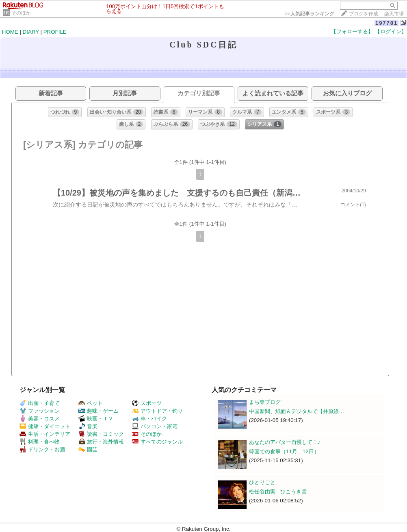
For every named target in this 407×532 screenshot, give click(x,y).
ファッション (40, 411)
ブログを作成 (364, 14)
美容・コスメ (40, 419)
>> (310, 14)
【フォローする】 (352, 31)
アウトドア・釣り (157, 411)
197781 (386, 23)
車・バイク (149, 419)
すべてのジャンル (157, 442)
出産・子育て (40, 403)
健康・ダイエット (45, 426)
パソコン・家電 (155, 426)
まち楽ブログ (265, 402)
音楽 (88, 426)
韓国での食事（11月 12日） (284, 451)
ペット (91, 403)
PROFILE (55, 32)
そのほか (21, 13)
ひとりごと (262, 482)
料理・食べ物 (40, 442)
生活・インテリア (45, 434)
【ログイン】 (391, 31)
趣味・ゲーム (99, 411)
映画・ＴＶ (96, 419)
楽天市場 (394, 14)
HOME (10, 32)
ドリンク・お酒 (42, 449)
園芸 (88, 449)
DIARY (31, 32)
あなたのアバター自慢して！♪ (285, 442)
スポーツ (147, 403)
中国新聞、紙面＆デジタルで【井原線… (297, 411)
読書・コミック (101, 434)
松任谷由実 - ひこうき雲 (278, 492)
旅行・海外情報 (101, 442)
